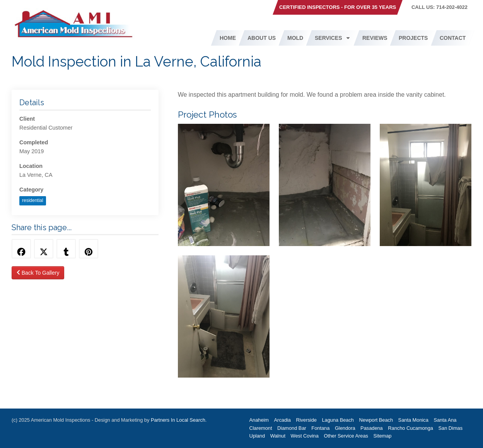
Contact (453, 38)
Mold (295, 38)
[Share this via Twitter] (44, 249)
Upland (257, 436)
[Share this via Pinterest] (89, 249)
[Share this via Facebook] (21, 249)
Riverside (306, 420)
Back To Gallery (38, 273)
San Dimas (451, 428)
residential (33, 200)
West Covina (305, 436)
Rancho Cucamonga (410, 428)
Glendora (345, 428)
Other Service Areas (346, 436)
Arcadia (282, 420)
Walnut (278, 436)
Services (333, 38)
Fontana (320, 428)
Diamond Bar (292, 428)
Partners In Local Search (178, 420)
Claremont (261, 428)
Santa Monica (413, 420)
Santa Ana (445, 420)
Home (228, 38)
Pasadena (372, 428)
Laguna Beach (338, 420)
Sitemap (383, 436)
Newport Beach (376, 420)
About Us (262, 38)
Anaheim (259, 420)
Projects (413, 38)
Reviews (375, 38)
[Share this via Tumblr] (66, 249)
